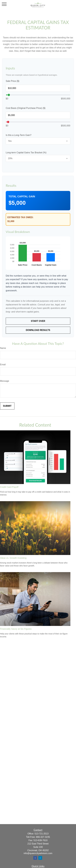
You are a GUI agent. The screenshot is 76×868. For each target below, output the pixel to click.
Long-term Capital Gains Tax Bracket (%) (26, 153)
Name (3, 348)
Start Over (38, 321)
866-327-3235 (43, 837)
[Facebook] (35, 858)
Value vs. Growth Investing (13, 558)
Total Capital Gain (22, 197)
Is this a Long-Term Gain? (19, 135)
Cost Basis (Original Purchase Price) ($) (26, 108)
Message (5, 381)
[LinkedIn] (40, 858)
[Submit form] (7, 406)
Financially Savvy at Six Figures (16, 629)
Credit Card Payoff (9, 487)
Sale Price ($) (13, 81)
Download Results (38, 330)
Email (3, 365)
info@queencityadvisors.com (38, 853)
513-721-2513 (42, 834)
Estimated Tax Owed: (20, 217)
